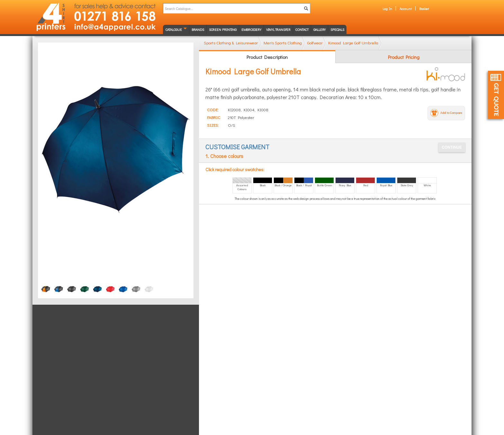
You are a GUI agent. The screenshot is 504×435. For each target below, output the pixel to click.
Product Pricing (404, 57)
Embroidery (251, 29)
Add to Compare (451, 113)
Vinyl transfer (278, 29)
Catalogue (174, 29)
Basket (424, 9)
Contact (302, 29)
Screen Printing (223, 29)
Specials (337, 29)
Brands (198, 29)
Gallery (320, 29)
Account (406, 9)
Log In (387, 9)
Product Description (267, 57)
